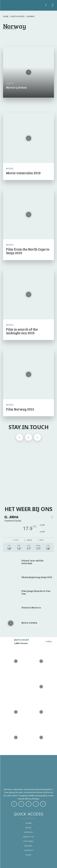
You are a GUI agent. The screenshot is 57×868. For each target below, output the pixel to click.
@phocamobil (21, 640)
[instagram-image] (16, 661)
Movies (10, 83)
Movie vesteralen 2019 (23, 173)
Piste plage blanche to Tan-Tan (36, 592)
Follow (49, 642)
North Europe (18, 16)
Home (6, 16)
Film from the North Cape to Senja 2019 (28, 251)
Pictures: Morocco (31, 607)
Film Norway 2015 (20, 409)
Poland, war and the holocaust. (33, 562)
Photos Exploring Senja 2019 (37, 577)
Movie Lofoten (29, 623)
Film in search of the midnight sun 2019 (22, 331)
